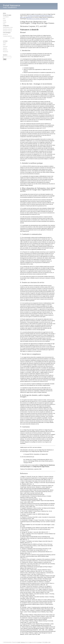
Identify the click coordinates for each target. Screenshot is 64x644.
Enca (4, 19)
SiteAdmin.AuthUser (7, 29)
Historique (5, 46)
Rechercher (6, 52)
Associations (6, 17)
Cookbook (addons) (7, 36)
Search (5, 55)
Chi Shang (39, 642)
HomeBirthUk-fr (12, 7)
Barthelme (23, 642)
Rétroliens (5, 50)
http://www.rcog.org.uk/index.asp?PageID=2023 (37, 19)
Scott (30, 642)
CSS (49, 642)
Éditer (4, 45)
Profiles (5, 22)
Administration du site (8, 27)
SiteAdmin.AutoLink (7, 31)
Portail (5, 7)
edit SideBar (12, 38)
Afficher (5, 43)
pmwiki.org (5, 34)
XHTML (46, 642)
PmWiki (19, 642)
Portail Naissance (12, 5)
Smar (4, 24)
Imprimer (5, 48)
